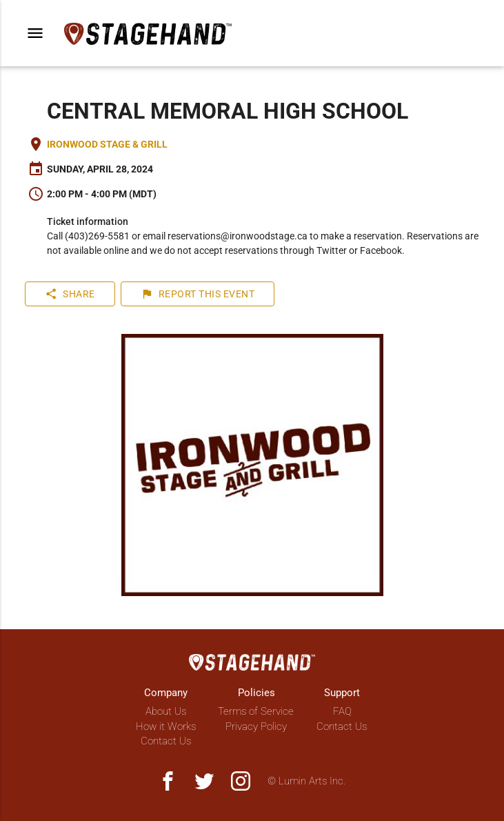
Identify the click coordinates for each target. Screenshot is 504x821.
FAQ (342, 711)
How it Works (166, 726)
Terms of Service (256, 711)
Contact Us (166, 741)
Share (70, 294)
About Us (166, 711)
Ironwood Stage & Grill (107, 144)
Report (198, 294)
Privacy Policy (256, 726)
